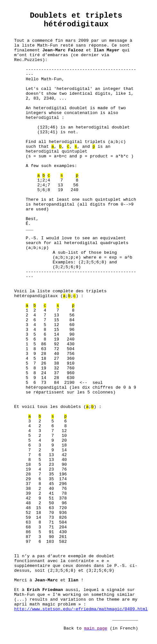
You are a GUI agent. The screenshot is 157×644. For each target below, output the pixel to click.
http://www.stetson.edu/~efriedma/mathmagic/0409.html (81, 609)
